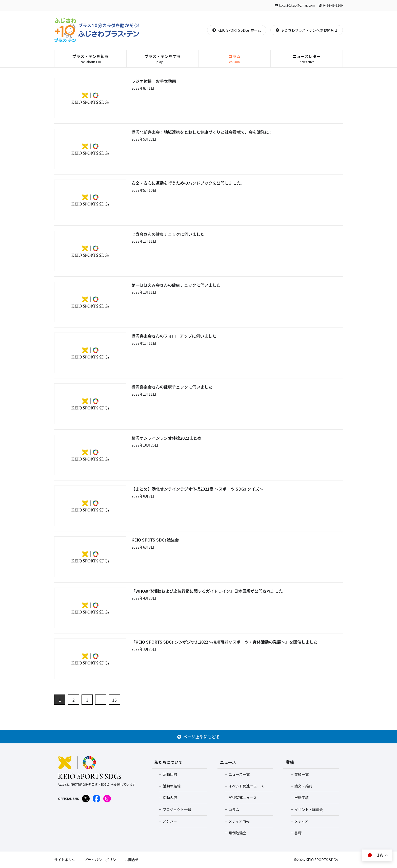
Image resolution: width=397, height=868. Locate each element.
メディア (301, 821)
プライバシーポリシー (102, 860)
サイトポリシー (67, 860)
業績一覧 (302, 774)
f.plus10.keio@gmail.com (295, 5)
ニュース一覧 (239, 774)
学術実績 (302, 798)
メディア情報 (239, 821)
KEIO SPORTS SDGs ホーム (237, 30)
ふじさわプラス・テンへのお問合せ (307, 30)
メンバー (170, 821)
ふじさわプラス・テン (97, 30)
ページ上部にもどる (198, 737)
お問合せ (132, 860)
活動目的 (170, 774)
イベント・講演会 (309, 809)
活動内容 (170, 798)
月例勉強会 (237, 833)
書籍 (298, 833)
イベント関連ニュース (246, 786)
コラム (234, 809)
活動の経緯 (172, 786)
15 (114, 700)
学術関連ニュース (243, 798)
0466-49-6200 (331, 5)
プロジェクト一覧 (177, 809)
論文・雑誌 (303, 786)
